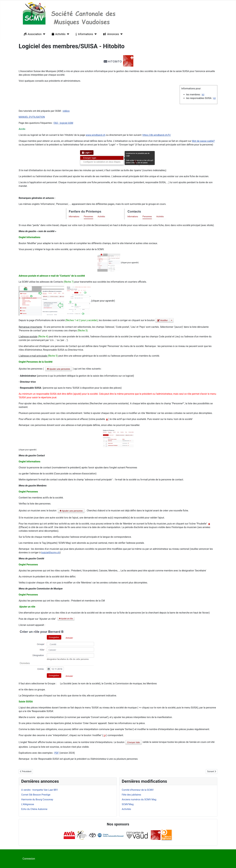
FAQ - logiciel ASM (63, 123)
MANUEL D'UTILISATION (32, 117)
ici (203, 95)
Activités (58, 34)
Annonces (110, 34)
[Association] (43, 34)
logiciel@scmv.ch (50, 553)
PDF (57, 753)
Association (32, 34)
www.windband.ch (96, 135)
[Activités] (67, 34)
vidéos (66, 111)
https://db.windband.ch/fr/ (157, 135)
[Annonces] (121, 34)
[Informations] (95, 34)
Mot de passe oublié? (203, 141)
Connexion (29, 859)
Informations (84, 34)
